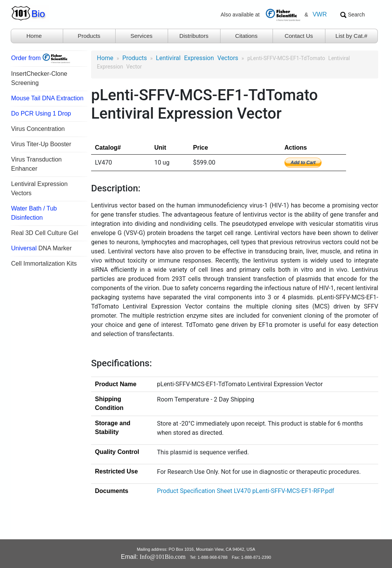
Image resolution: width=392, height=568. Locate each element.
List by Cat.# (351, 36)
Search (353, 15)
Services (142, 36)
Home (34, 36)
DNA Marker (41, 248)
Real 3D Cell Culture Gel (45, 233)
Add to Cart (303, 163)
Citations (246, 36)
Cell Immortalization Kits (44, 264)
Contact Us (299, 36)
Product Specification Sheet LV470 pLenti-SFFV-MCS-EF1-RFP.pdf (246, 491)
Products (89, 36)
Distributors (194, 36)
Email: (153, 557)
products (135, 58)
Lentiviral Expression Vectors (197, 58)
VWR (319, 14)
